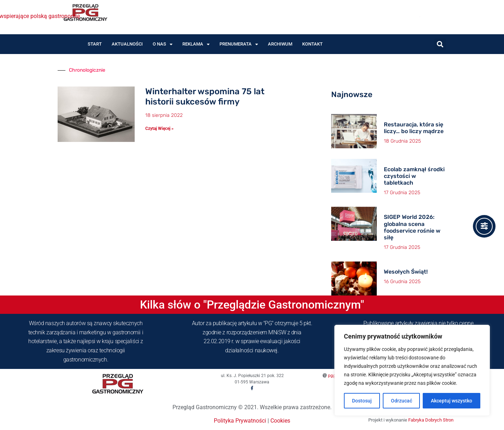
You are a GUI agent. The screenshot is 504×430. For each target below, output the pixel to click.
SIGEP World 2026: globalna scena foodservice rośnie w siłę (412, 227)
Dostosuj (362, 401)
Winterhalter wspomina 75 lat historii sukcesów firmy (205, 97)
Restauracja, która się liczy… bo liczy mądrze (414, 128)
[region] (412, 370)
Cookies (280, 421)
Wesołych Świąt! (406, 272)
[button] (440, 44)
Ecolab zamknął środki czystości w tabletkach (414, 176)
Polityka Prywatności (240, 421)
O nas (163, 44)
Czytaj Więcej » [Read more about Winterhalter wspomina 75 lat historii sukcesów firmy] (159, 129)
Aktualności (127, 44)
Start (95, 44)
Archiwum (280, 44)
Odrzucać (402, 401)
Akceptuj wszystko (452, 401)
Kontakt (312, 44)
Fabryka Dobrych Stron (431, 420)
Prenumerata (239, 44)
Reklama (196, 44)
